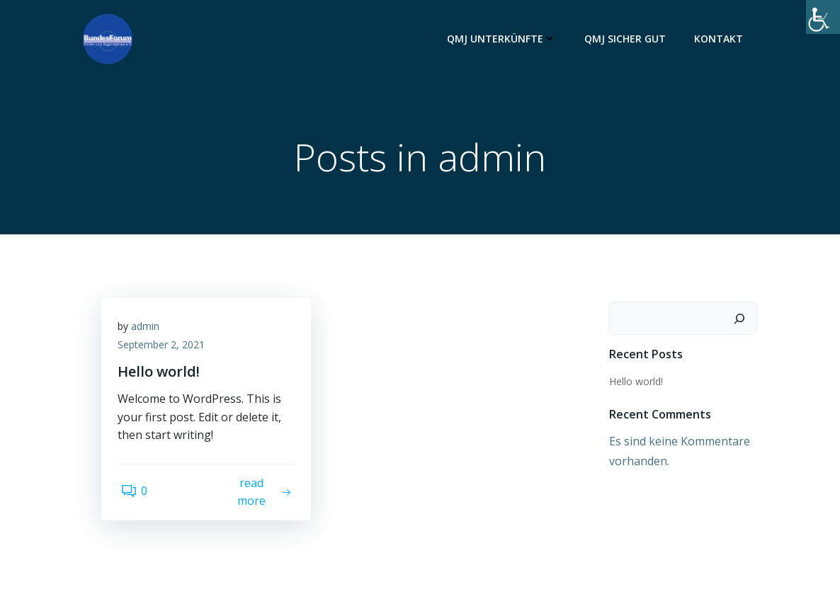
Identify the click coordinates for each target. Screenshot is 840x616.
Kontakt (721, 39)
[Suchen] (742, 320)
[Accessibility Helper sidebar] (823, 17)
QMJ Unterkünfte (504, 39)
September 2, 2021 (166, 352)
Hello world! (633, 383)
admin (150, 333)
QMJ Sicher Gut (628, 39)
